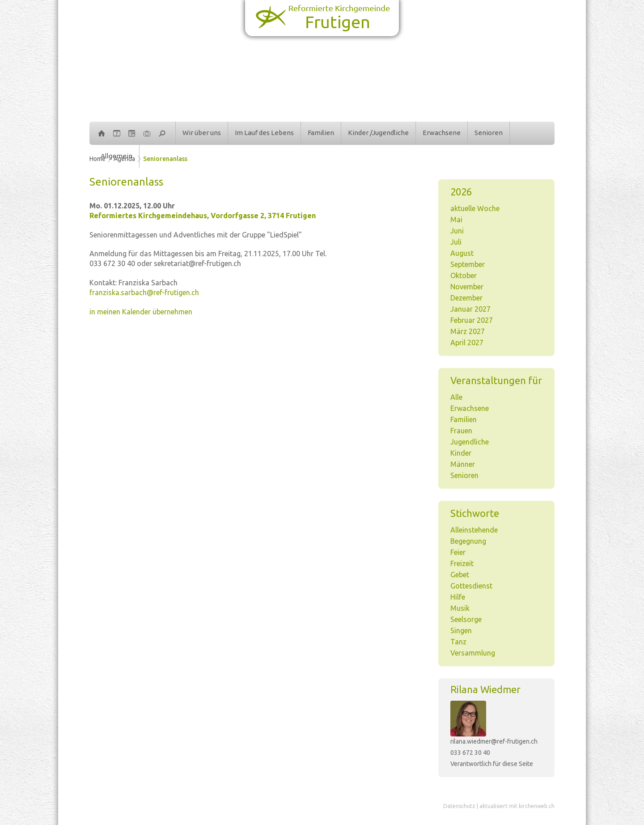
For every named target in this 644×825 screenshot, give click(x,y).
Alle (456, 397)
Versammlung (473, 653)
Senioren (489, 133)
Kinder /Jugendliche (378, 133)
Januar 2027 (470, 309)
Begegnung (468, 541)
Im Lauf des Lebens (264, 133)
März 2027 (468, 331)
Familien (321, 133)
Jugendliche (470, 442)
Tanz (458, 642)
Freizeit (462, 563)
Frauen (461, 431)
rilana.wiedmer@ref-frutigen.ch (494, 741)
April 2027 (467, 343)
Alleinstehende (474, 530)
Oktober (464, 275)
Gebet (460, 575)
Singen (461, 630)
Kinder (461, 453)
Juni (457, 231)
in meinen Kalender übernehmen (141, 312)
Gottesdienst (471, 586)
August (462, 253)
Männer (463, 464)
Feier (458, 552)
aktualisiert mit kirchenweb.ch (517, 806)
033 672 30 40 (470, 753)
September (468, 264)
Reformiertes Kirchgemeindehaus (203, 216)
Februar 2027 (472, 320)
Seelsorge (466, 619)
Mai (456, 220)
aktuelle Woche (475, 208)
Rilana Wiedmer (485, 689)
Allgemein (117, 156)
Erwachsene (442, 133)
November (467, 287)
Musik (460, 608)
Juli (456, 242)
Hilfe (458, 597)
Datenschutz (459, 806)
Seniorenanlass (165, 159)
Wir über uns (202, 133)
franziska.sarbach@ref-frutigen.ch (144, 292)
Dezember (466, 298)
